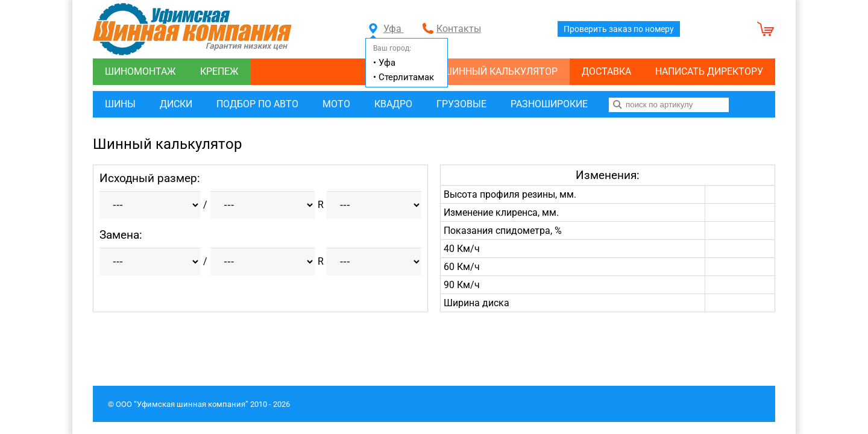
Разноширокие (549, 104)
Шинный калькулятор (500, 71)
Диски (176, 104)
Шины (120, 104)
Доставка (606, 71)
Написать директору (709, 71)
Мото (336, 104)
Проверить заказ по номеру (619, 29)
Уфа (386, 29)
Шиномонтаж (140, 71)
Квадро (393, 104)
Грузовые (461, 104)
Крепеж (219, 71)
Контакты (459, 29)
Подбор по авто (257, 104)
